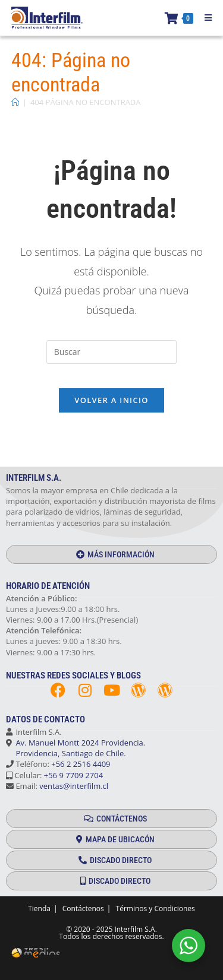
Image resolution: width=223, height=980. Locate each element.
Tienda (39, 908)
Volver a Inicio (111, 400)
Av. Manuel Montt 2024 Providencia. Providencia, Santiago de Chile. (76, 748)
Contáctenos (83, 908)
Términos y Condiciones (156, 908)
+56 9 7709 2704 (73, 775)
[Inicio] (15, 102)
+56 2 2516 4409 (81, 764)
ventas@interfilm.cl (74, 786)
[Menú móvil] (204, 18)
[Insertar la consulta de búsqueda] (111, 352)
